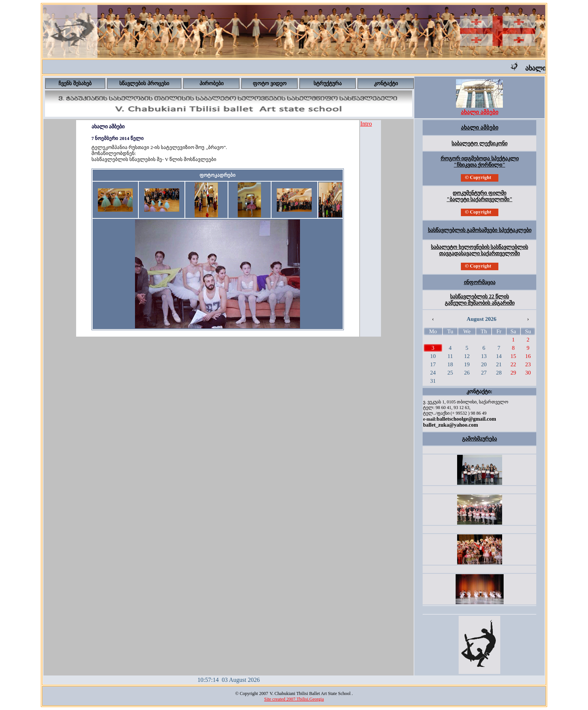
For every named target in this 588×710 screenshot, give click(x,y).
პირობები (211, 83)
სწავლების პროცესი (144, 83)
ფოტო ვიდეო (270, 83)
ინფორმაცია (480, 282)
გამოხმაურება (479, 439)
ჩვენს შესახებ (75, 83)
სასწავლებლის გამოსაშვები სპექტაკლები (480, 230)
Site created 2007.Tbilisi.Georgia (294, 699)
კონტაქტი (386, 83)
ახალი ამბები (480, 128)
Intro (366, 124)
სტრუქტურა (328, 83)
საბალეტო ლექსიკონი (479, 144)
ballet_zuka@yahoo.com (450, 425)
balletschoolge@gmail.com (466, 419)
